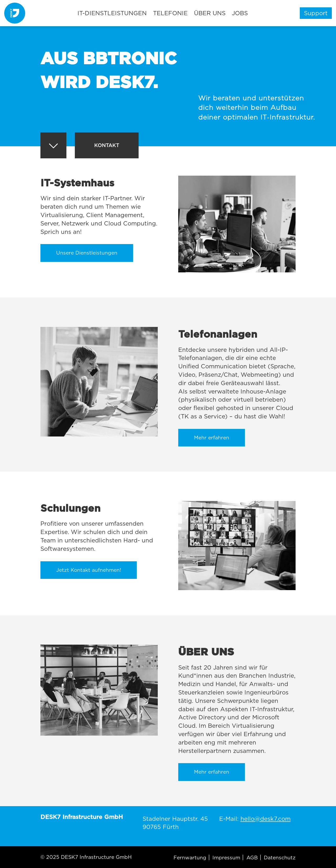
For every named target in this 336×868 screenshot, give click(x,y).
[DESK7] (15, 13)
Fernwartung (190, 858)
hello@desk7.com (266, 819)
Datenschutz (280, 858)
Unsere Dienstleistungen (87, 253)
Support (316, 13)
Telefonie (170, 13)
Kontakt (107, 145)
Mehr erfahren (212, 438)
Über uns (210, 13)
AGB (252, 858)
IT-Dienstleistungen (112, 13)
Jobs (240, 13)
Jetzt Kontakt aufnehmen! (89, 570)
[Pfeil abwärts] (53, 146)
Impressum (226, 858)
